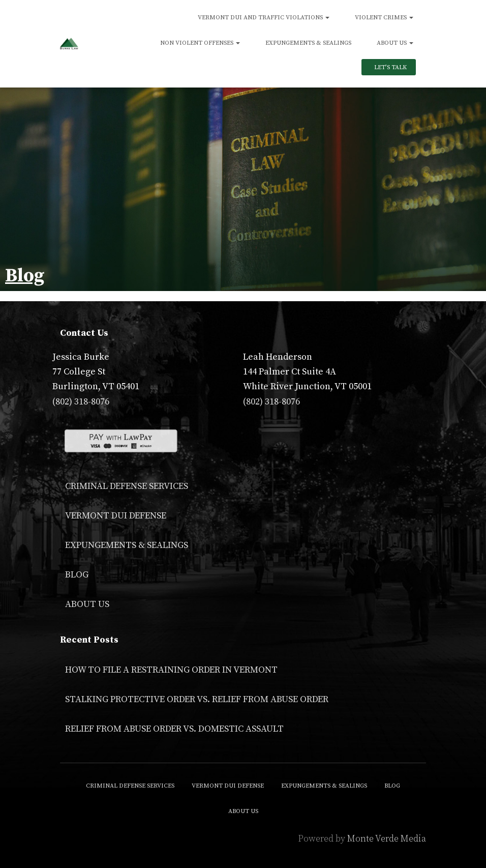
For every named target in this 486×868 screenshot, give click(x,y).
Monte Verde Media (387, 839)
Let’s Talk (390, 67)
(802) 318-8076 (81, 402)
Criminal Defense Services (127, 486)
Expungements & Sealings (308, 43)
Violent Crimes (384, 18)
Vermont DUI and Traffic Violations (264, 18)
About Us (395, 43)
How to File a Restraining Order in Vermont (171, 670)
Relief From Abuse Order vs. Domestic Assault (174, 729)
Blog (77, 575)
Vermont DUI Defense (116, 516)
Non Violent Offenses (200, 43)
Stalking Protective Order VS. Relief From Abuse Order (197, 699)
